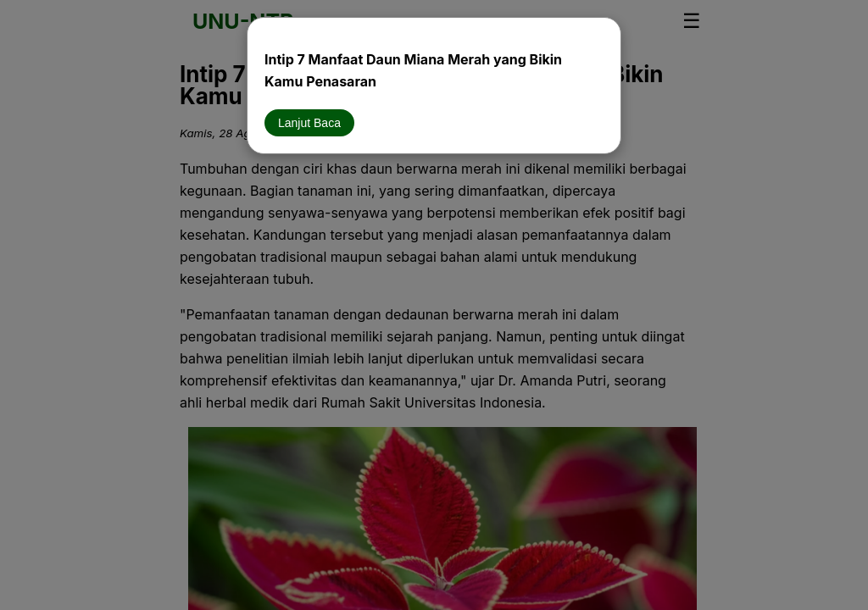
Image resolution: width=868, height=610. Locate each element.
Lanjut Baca (309, 123)
